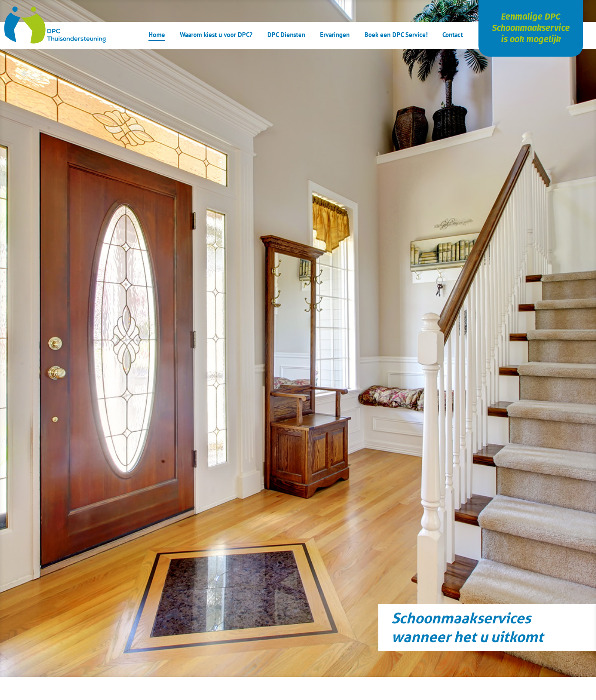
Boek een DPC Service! (396, 35)
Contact (453, 35)
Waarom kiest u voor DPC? (216, 35)
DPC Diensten (286, 35)
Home (157, 35)
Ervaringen (335, 35)
